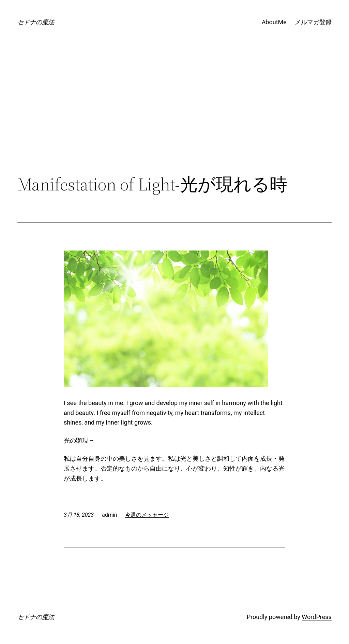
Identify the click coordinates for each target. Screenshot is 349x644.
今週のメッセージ (147, 515)
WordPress (316, 617)
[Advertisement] (174, 118)
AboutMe (274, 22)
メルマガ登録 (313, 22)
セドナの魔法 (36, 22)
